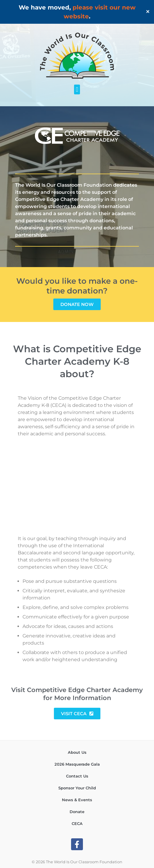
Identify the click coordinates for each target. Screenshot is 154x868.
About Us (77, 752)
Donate (77, 812)
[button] (77, 89)
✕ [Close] (148, 12)
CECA (77, 823)
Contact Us (77, 776)
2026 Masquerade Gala (77, 764)
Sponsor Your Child (77, 788)
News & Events (77, 800)
